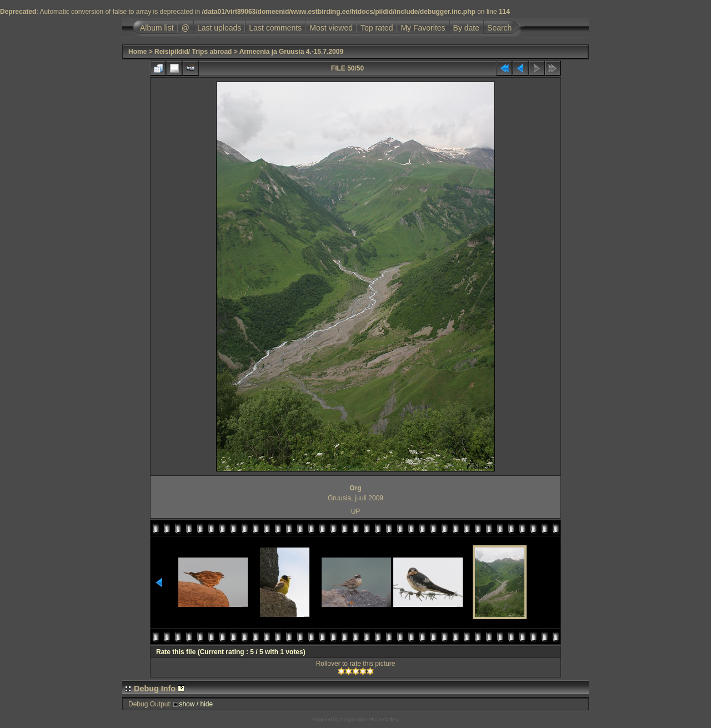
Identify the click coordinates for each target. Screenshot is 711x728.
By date (466, 28)
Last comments (275, 28)
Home (137, 52)
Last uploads (219, 28)
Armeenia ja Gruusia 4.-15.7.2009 (291, 52)
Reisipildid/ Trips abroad (193, 52)
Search (499, 28)
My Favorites (423, 28)
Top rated (377, 28)
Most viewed (331, 28)
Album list (157, 28)
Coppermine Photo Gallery (369, 720)
